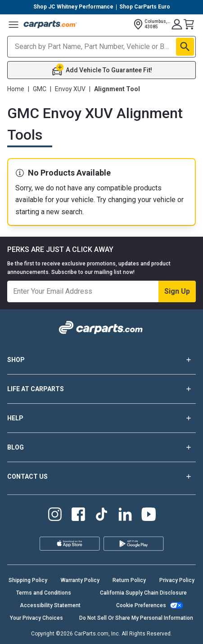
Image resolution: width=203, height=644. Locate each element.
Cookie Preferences (141, 605)
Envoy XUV (70, 89)
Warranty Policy (80, 580)
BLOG (101, 447)
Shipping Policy (28, 580)
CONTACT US (101, 476)
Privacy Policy (177, 580)
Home (16, 89)
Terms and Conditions (44, 593)
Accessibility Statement (50, 605)
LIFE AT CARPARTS (101, 389)
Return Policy (129, 580)
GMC (40, 89)
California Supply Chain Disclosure (143, 593)
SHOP (101, 360)
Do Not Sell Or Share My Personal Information (136, 618)
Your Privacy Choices (36, 618)
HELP (101, 418)
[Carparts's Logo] (50, 24)
